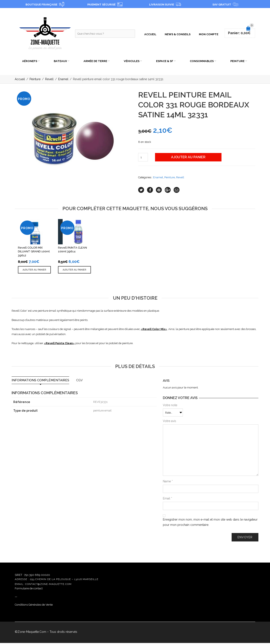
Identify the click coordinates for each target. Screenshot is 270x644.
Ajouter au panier (188, 158)
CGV (79, 381)
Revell (49, 80)
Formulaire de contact (29, 589)
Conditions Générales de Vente (34, 606)
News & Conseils (178, 35)
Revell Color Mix (154, 330)
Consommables (202, 62)
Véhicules (132, 62)
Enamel (63, 80)
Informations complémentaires (40, 381)
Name (168, 482)
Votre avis (169, 422)
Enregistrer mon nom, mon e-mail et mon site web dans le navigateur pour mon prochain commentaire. (210, 523)
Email (167, 499)
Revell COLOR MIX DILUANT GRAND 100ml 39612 (34, 253)
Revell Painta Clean (59, 344)
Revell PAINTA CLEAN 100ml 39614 (72, 251)
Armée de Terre (95, 62)
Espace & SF (165, 62)
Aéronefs (30, 62)
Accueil (150, 35)
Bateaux (60, 62)
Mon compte (209, 35)
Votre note (170, 406)
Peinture (237, 62)
